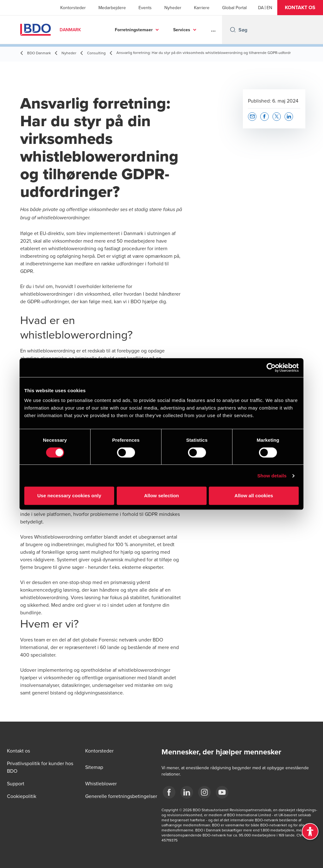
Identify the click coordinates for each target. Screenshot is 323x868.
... (213, 30)
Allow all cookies (254, 496)
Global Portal (234, 8)
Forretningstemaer (134, 30)
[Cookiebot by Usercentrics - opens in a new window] (271, 368)
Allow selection (162, 496)
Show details (272, 476)
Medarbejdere (112, 8)
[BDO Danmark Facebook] (169, 792)
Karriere (202, 8)
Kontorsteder (73, 8)
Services (182, 30)
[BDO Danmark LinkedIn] (187, 792)
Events (145, 8)
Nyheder (173, 8)
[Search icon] (233, 30)
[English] (269, 8)
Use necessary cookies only (69, 496)
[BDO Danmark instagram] (204, 792)
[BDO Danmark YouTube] (222, 792)
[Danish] (261, 8)
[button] (300, 8)
